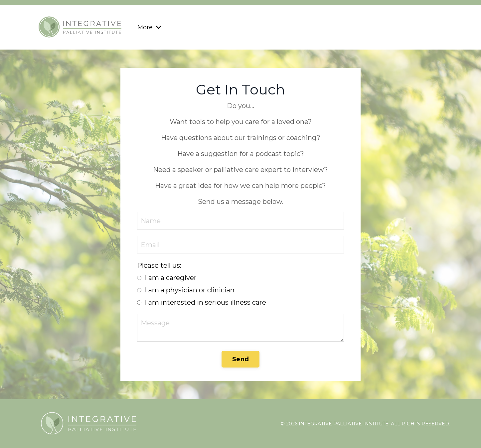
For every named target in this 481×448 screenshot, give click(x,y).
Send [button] (240, 359)
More (149, 27)
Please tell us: (159, 265)
